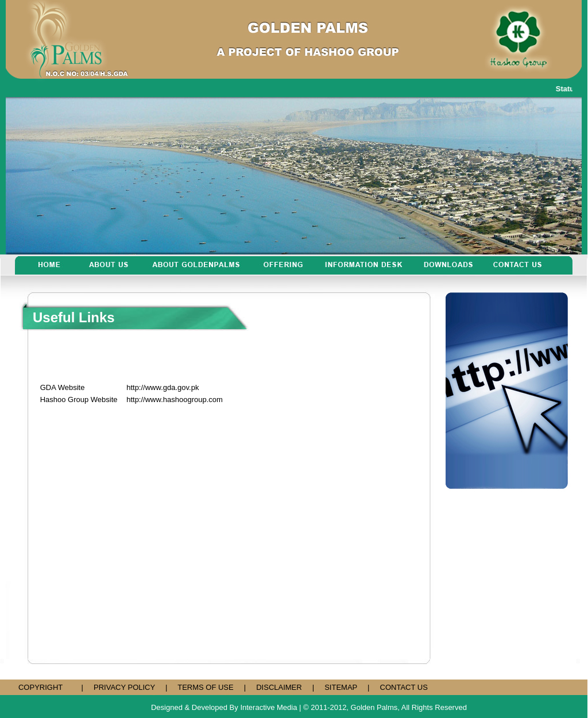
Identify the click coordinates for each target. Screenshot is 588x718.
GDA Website (63, 387)
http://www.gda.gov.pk (163, 387)
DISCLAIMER (279, 687)
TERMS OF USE (206, 687)
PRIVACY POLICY (124, 687)
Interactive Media (268, 707)
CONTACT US (404, 687)
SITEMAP (341, 687)
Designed (167, 707)
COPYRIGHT (40, 687)
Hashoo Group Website (79, 399)
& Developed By (212, 707)
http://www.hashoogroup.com (175, 399)
